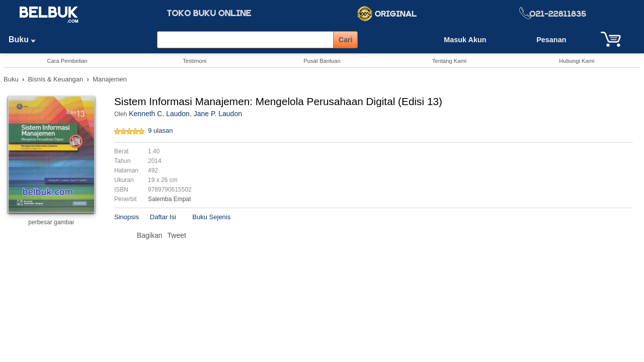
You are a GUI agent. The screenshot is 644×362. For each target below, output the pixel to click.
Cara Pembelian (67, 61)
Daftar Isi (163, 217)
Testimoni (194, 61)
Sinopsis (127, 217)
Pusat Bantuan (322, 61)
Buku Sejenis (211, 217)
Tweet (177, 235)
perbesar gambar (51, 222)
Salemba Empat (169, 199)
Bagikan (150, 235)
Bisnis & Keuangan (55, 79)
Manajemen (110, 79)
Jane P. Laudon (218, 114)
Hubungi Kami (577, 61)
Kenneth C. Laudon (159, 114)
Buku (26, 39)
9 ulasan (160, 130)
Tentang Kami (449, 61)
